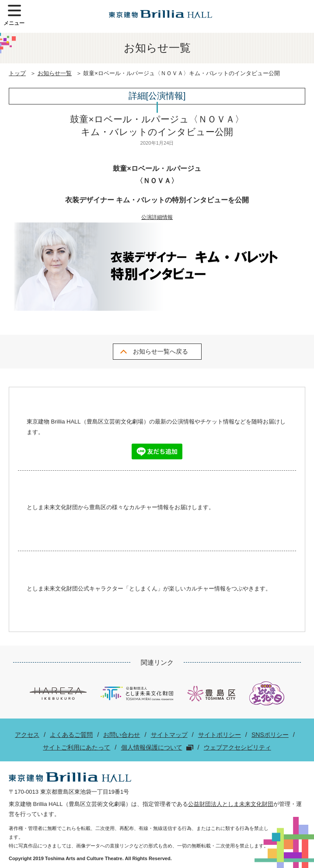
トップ (17, 73)
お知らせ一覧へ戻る (160, 351)
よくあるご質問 (71, 735)
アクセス (27, 735)
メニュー (14, 16)
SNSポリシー (270, 735)
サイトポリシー (220, 735)
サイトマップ (169, 735)
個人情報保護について (152, 747)
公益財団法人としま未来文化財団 (231, 804)
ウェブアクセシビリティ (237, 747)
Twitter (173, 529)
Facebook (141, 529)
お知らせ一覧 (55, 73)
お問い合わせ (122, 735)
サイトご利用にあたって (77, 747)
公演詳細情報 (157, 217)
